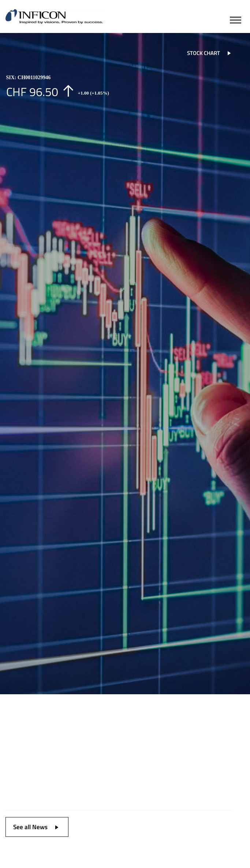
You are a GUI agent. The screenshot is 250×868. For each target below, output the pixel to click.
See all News (39, 827)
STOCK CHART (212, 53)
